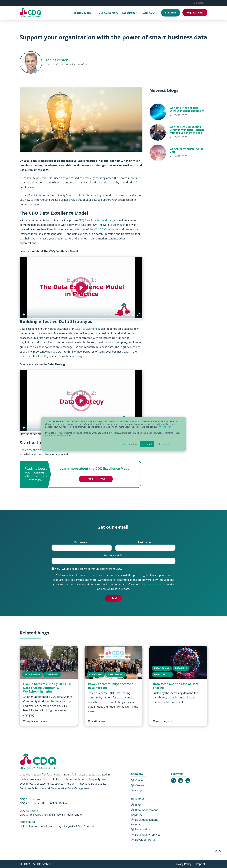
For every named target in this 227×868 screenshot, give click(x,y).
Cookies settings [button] (130, 444)
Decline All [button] (164, 444)
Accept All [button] (147, 444)
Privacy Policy (164, 427)
